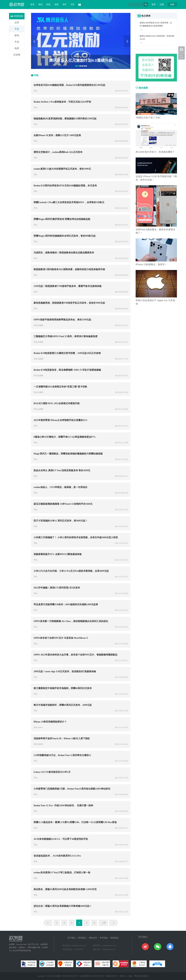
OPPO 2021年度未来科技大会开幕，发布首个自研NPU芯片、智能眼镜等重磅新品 (76, 655)
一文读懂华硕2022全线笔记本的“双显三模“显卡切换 (60, 387)
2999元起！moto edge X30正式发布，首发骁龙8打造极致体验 (65, 671)
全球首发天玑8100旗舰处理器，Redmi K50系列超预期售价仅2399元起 (69, 85)
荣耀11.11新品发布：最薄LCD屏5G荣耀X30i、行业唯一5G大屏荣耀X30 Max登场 (75, 822)
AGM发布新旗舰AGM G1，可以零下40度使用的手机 (61, 839)
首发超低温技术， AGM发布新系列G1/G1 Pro (57, 856)
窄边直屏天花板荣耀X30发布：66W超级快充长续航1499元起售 (66, 604)
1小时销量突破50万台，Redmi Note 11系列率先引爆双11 (62, 755)
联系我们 (82, 938)
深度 (56, 4)
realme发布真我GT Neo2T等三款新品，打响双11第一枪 (62, 873)
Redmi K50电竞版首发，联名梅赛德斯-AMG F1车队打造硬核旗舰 (67, 370)
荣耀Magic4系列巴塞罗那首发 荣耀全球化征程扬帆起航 (62, 219)
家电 (17, 35)
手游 (17, 42)
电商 (17, 48)
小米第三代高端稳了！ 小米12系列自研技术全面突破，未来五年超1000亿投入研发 (76, 537)
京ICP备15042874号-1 (70, 976)
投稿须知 (114, 938)
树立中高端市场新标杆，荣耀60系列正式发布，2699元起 (63, 705)
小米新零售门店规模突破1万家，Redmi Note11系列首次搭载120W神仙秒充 (72, 789)
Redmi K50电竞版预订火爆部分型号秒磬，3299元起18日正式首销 (67, 353)
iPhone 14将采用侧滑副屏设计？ (50, 722)
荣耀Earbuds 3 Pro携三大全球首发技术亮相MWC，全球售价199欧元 (69, 202)
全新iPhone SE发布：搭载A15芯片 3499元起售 (57, 135)
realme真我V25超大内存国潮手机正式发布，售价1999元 (62, 169)
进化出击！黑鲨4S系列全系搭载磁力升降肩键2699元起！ (63, 906)
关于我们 (72, 938)
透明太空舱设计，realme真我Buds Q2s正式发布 (58, 152)
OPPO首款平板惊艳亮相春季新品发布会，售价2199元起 (62, 320)
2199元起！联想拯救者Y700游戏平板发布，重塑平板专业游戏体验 (68, 286)
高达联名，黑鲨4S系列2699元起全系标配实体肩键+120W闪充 (65, 889)
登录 (154, 4)
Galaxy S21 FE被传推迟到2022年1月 (52, 772)
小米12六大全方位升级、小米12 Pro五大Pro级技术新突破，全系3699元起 (71, 571)
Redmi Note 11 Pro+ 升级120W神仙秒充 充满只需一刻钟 (63, 805)
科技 (48, 4)
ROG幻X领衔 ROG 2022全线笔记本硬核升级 (57, 403)
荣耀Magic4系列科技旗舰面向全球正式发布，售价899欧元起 (65, 236)
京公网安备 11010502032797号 (92, 976)
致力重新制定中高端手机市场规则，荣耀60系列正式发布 (63, 688)
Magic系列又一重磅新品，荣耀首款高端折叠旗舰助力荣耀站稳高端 (68, 454)
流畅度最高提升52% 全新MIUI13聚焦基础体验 (58, 554)
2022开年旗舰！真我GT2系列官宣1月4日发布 (57, 588)
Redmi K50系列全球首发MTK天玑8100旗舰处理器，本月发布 (65, 186)
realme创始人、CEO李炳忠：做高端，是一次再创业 (60, 487)
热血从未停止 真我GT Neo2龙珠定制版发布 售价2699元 (62, 470)
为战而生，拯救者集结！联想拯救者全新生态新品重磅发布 (64, 253)
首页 (32, 4)
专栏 (64, 4)
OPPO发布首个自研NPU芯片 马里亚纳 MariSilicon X (61, 638)
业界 (17, 23)
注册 (162, 4)
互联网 (17, 55)
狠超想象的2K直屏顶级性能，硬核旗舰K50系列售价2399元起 (65, 119)
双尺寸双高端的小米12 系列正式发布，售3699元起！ (61, 521)
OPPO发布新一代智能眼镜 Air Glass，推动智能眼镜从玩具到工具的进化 (71, 621)
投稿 (172, 4)
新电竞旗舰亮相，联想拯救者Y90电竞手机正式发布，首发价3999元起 (69, 303)
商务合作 (93, 938)
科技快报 (17, 16)
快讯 (40, 4)
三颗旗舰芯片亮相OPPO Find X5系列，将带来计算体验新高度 (66, 336)
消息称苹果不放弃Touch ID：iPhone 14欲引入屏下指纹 (62, 738)
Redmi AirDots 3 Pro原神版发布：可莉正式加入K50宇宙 (62, 102)
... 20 (103, 923)
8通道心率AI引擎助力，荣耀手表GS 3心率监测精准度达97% (65, 437)
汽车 (72, 4)
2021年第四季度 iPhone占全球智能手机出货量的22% (61, 420)
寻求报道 (104, 938)
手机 (17, 29)
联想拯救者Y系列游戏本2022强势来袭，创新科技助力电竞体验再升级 (69, 269)
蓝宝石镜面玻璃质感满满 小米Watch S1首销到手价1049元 (63, 504)
